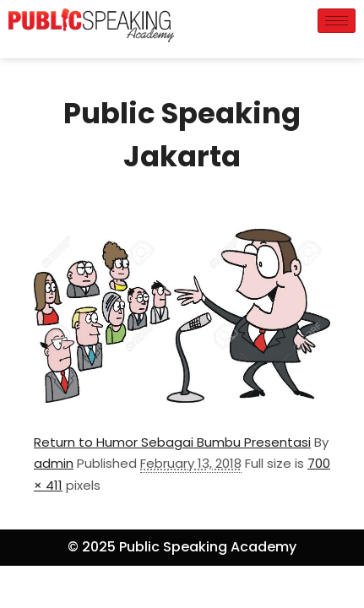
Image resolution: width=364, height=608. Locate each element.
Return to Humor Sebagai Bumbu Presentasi (172, 442)
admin (54, 463)
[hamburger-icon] (337, 21)
